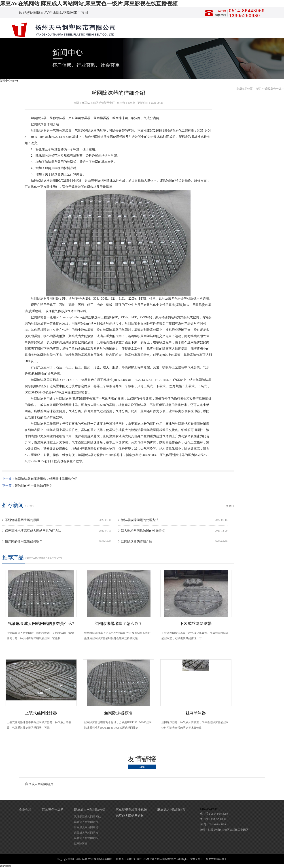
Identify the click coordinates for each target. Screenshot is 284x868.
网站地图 (5, 866)
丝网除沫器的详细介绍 (137, 541)
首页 (258, 89)
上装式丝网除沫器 (41, 713)
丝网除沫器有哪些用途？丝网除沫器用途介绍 (46, 479)
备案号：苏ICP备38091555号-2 (134, 859)
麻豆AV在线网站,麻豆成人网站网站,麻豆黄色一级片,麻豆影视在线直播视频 (89, 4)
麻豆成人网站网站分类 (90, 810)
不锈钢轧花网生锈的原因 (22, 520)
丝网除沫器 (39, 118)
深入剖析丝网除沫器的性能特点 (143, 531)
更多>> (230, 506)
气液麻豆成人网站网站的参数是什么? (41, 624)
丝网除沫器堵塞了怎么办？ (118, 624)
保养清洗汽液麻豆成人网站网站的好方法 (33, 531)
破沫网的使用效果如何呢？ (34, 486)
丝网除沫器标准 (118, 713)
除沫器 (61, 118)
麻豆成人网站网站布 (86, 833)
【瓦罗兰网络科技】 (215, 859)
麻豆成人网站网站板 (86, 838)
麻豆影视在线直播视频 (131, 810)
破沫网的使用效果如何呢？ (24, 541)
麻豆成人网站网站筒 (86, 827)
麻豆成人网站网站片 (39, 784)
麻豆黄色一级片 (275, 89)
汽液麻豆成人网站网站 (87, 817)
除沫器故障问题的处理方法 (140, 520)
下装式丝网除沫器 (196, 624)
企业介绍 (25, 810)
